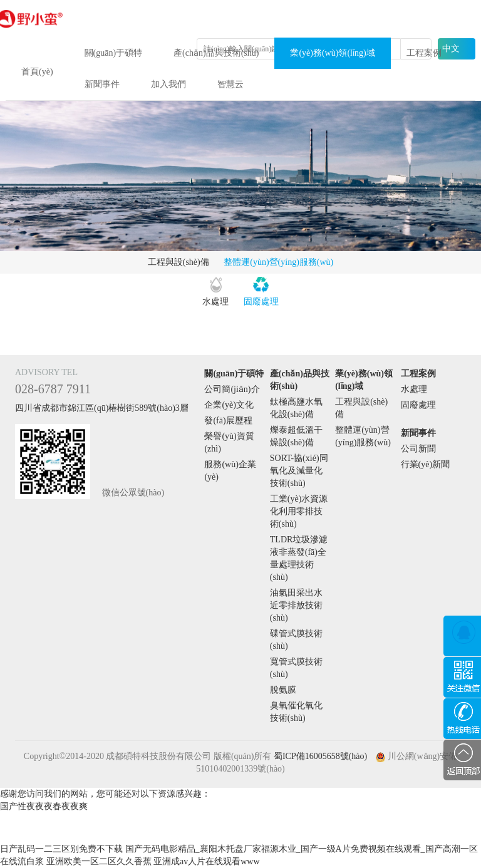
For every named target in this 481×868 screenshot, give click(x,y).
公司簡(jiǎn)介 (232, 389)
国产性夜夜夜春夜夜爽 (44, 806)
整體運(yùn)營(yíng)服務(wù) (278, 262)
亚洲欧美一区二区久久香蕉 (99, 861)
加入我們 (168, 84)
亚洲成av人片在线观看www (207, 861)
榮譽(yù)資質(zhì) (229, 442)
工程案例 (424, 53)
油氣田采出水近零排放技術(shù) (296, 605)
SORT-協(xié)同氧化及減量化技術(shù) (299, 471)
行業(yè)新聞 (426, 464)
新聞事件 (102, 84)
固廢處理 (261, 302)
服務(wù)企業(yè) (230, 471)
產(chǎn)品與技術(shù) (216, 53)
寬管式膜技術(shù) (296, 668)
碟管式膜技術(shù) (296, 640)
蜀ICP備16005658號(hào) (320, 756)
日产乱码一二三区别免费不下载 (61, 849)
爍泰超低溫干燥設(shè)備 (296, 436)
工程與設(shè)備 (178, 262)
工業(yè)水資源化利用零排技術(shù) (299, 511)
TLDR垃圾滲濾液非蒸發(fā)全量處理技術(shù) (299, 558)
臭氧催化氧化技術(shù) (296, 712)
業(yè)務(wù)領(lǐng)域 (332, 53)
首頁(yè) (37, 72)
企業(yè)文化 (229, 405)
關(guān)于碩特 (114, 53)
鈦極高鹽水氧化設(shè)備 (296, 408)
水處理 (215, 302)
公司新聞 (418, 449)
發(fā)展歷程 (228, 421)
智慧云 (230, 84)
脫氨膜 (283, 690)
